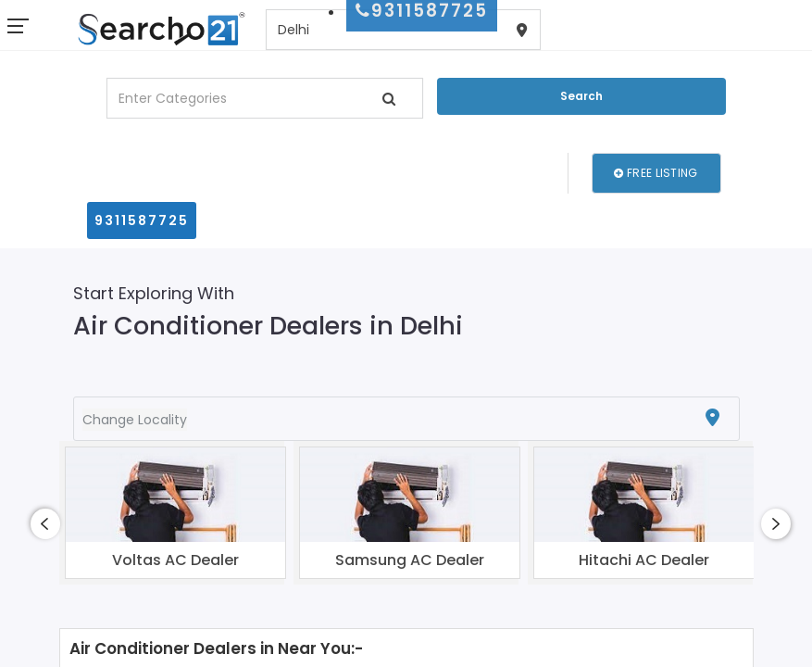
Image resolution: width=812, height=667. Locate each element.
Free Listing (656, 173)
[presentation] (45, 524)
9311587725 (142, 220)
